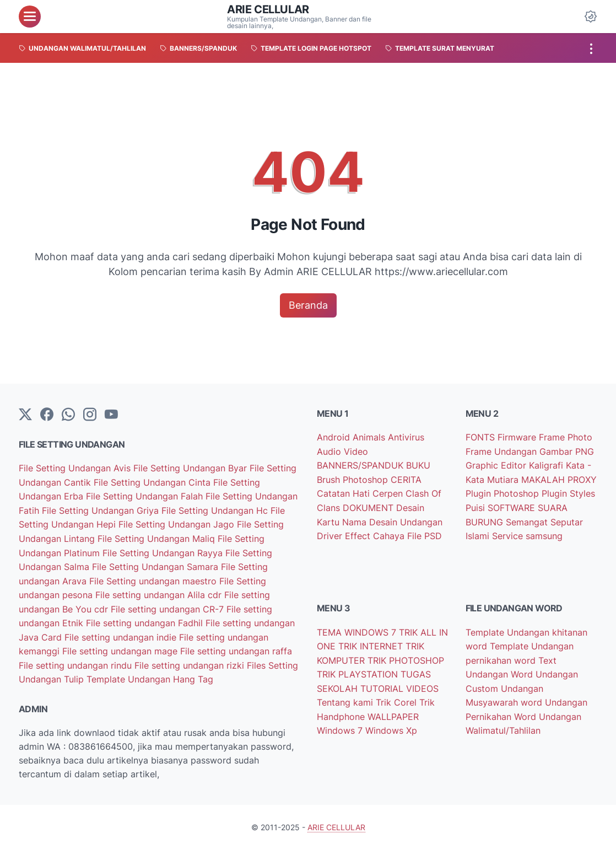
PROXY (582, 479)
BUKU (418, 465)
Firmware (518, 438)
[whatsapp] (68, 415)
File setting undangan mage (121, 646)
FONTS (482, 438)
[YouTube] (111, 415)
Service (509, 533)
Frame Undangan (502, 451)
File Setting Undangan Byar (191, 469)
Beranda (308, 305)
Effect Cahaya (376, 533)
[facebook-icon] (47, 415)
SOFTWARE (513, 506)
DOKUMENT (369, 506)
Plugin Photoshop (504, 492)
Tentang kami (346, 697)
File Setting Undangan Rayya (164, 550)
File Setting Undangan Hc (216, 509)
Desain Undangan (406, 519)
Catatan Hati (345, 492)
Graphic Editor (497, 465)
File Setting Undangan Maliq (158, 537)
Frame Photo (566, 438)
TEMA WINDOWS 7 (358, 629)
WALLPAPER (393, 711)
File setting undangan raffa (236, 646)
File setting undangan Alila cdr (160, 592)
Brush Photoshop (354, 479)
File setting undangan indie (122, 632)
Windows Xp (391, 725)
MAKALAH (544, 479)
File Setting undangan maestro (154, 578)
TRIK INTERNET (372, 643)
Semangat (528, 519)
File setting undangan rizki (191, 660)
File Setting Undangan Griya (102, 509)
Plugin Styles (568, 492)
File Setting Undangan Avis (76, 469)
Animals (370, 438)
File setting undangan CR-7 (169, 605)
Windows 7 (341, 725)
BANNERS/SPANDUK (361, 465)
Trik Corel (398, 697)
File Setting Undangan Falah (146, 496)
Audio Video (342, 451)
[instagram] (90, 415)
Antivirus (406, 438)
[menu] (30, 17)
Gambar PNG (567, 451)
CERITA (406, 479)
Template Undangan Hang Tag (150, 674)
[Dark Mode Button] (591, 17)
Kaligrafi (547, 465)
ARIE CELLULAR (268, 9)
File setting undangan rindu (77, 660)
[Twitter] (25, 415)
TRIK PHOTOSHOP (406, 657)
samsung (544, 533)
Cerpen (389, 492)
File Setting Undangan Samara (156, 564)
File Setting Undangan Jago (178, 523)
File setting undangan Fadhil (146, 619)
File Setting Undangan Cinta (153, 482)
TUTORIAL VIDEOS (399, 684)
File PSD (425, 533)
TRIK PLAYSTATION (359, 670)
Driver (331, 533)
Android (335, 438)
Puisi (477, 506)
